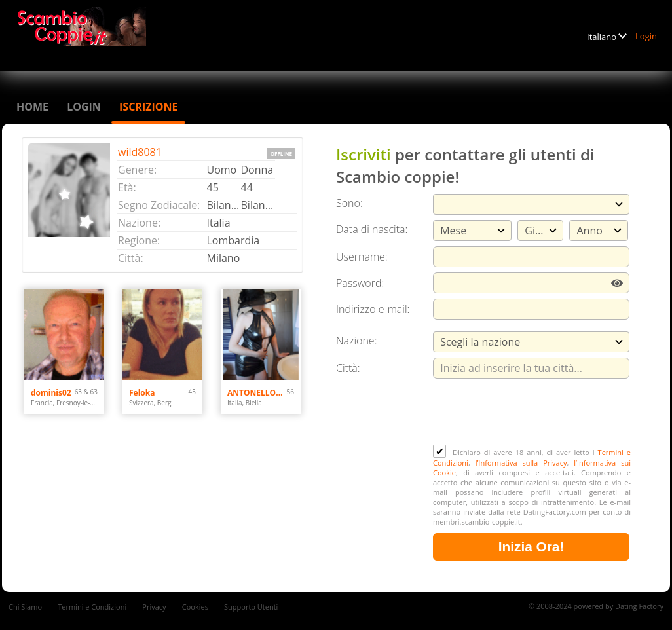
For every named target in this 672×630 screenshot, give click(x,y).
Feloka (142, 393)
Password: (360, 283)
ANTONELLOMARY (257, 393)
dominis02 (51, 393)
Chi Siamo (25, 607)
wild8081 (140, 152)
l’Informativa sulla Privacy (521, 463)
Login (646, 36)
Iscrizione (148, 107)
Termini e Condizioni (92, 607)
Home (32, 107)
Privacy (154, 607)
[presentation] (532, 413)
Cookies (195, 607)
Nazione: (356, 341)
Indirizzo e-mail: (373, 309)
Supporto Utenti (251, 607)
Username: (362, 257)
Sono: (349, 203)
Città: (348, 368)
